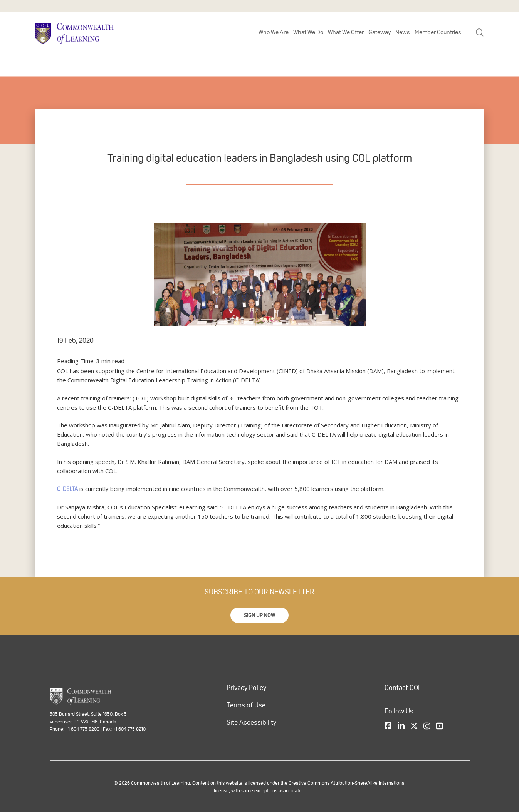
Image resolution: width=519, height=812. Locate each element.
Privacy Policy (246, 688)
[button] (259, 615)
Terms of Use (246, 705)
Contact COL (403, 688)
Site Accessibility (251, 722)
